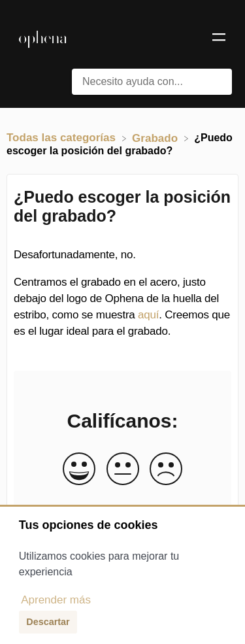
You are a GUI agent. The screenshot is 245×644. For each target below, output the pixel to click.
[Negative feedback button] (166, 470)
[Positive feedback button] (79, 470)
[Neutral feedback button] (123, 470)
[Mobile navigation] (219, 39)
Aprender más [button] (56, 600)
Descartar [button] (48, 622)
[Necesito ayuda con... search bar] (152, 82)
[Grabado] (156, 138)
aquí (148, 315)
